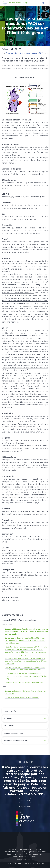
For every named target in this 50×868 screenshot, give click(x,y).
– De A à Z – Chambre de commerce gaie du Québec (27, 632)
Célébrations (9, 726)
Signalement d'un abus (37, 852)
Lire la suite (25, 801)
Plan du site (13, 849)
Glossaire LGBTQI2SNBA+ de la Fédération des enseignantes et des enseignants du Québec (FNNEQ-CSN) (26, 676)
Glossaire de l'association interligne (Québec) (22, 697)
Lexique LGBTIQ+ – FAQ (13, 733)
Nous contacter (10, 711)
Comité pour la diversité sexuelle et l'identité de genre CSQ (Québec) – (26, 641)
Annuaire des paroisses (35, 854)
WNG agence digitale (36, 863)
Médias (39, 849)
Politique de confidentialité (15, 852)
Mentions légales (27, 849)
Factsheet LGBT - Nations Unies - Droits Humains (24, 683)
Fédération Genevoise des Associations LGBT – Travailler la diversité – (26, 649)
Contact (35, 856)
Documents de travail (15, 854)
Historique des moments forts (16, 741)
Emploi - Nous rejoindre (21, 856)
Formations (9, 718)
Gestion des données (25, 859)
